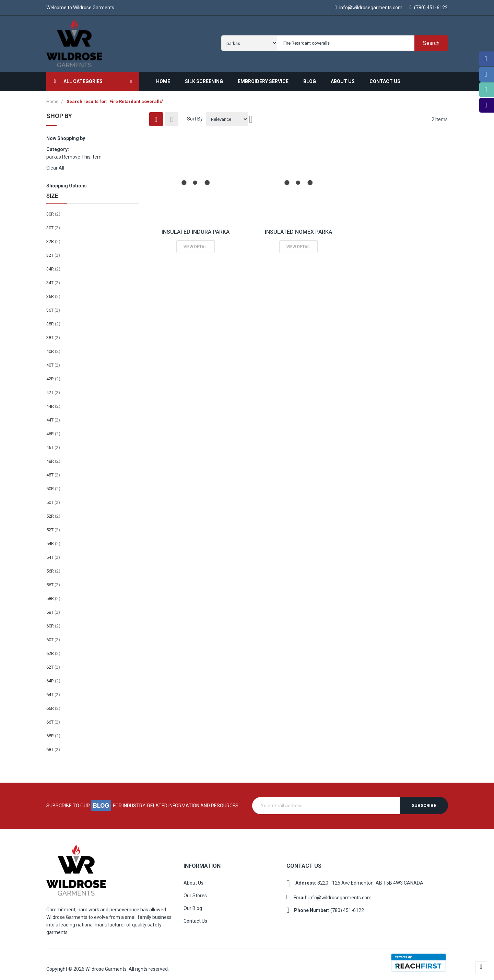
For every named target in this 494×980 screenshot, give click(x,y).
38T (53, 335)
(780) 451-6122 (429, 8)
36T (53, 307)
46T (53, 445)
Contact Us (195, 918)
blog (102, 803)
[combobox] (361, 42)
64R (53, 678)
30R (53, 211)
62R (53, 651)
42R (53, 376)
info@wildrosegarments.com (368, 8)
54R (53, 541)
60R (53, 623)
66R (53, 706)
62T (53, 664)
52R (53, 513)
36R (53, 294)
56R (53, 568)
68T (53, 747)
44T (53, 417)
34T (53, 280)
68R (53, 733)
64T (53, 692)
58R (53, 596)
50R (53, 486)
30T (53, 225)
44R (53, 403)
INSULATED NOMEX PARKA (298, 229)
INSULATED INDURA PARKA (196, 229)
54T (53, 555)
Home (53, 99)
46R (53, 431)
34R (53, 266)
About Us (193, 880)
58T (53, 609)
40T (53, 362)
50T (53, 500)
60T (53, 637)
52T (53, 527)
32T (53, 252)
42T (53, 390)
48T (53, 472)
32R (53, 239)
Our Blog (193, 906)
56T (53, 582)
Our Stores (195, 893)
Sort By (195, 116)
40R (53, 349)
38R (53, 321)
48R (53, 458)
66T (53, 719)
